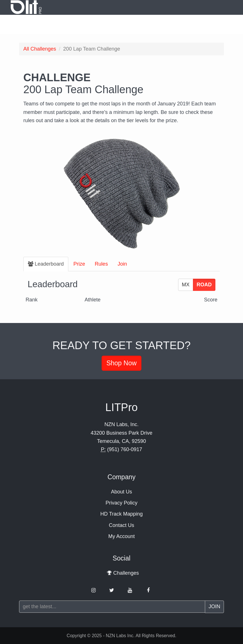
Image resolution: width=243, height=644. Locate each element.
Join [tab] (122, 264)
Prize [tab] (79, 264)
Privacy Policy (121, 503)
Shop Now (121, 363)
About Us (121, 492)
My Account (121, 536)
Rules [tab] (101, 264)
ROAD (204, 285)
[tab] (46, 264)
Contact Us (121, 525)
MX (186, 285)
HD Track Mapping (121, 514)
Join (214, 607)
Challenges (40, 49)
